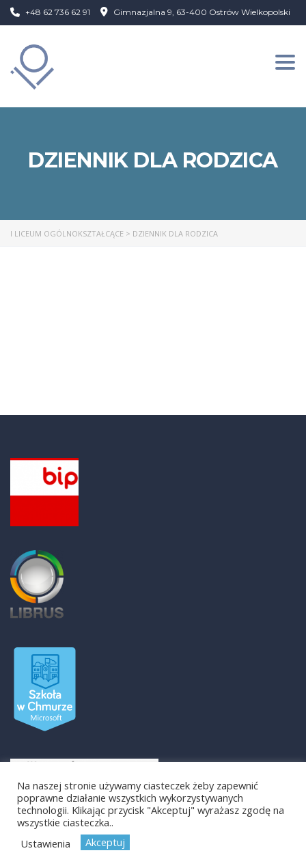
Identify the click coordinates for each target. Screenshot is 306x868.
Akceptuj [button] (105, 842)
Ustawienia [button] (45, 843)
